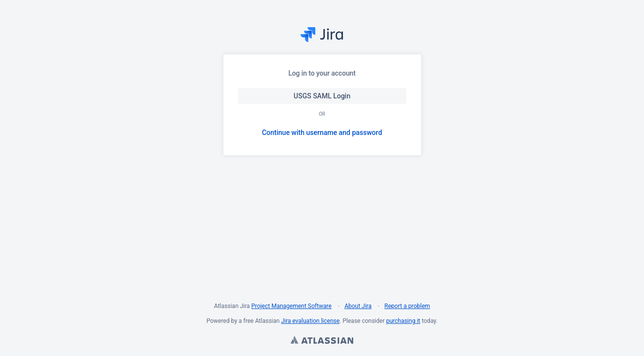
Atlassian (322, 341)
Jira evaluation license (310, 321)
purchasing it (403, 321)
